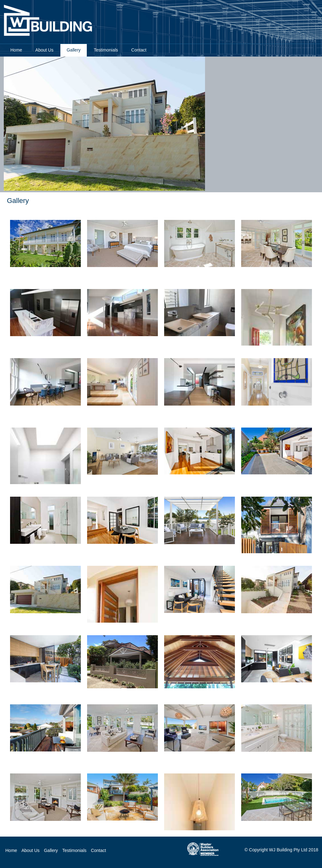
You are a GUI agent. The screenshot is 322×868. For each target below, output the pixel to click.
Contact (139, 50)
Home (16, 50)
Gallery (51, 850)
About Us (31, 850)
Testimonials (74, 850)
